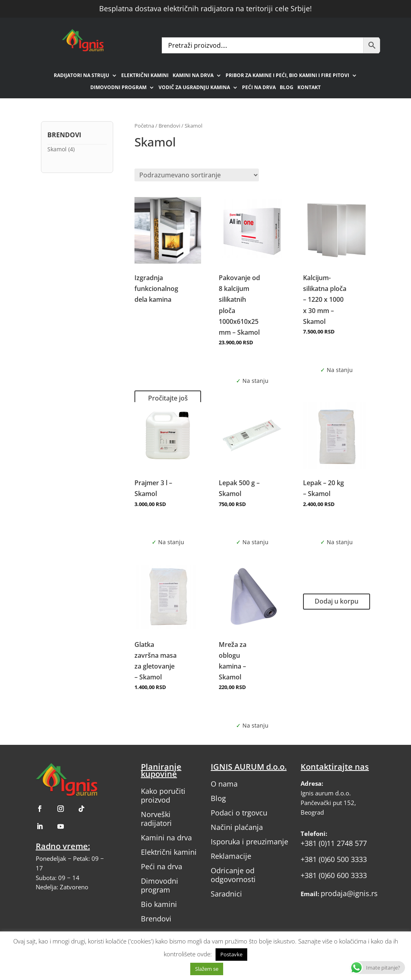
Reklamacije (231, 856)
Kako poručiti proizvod (163, 795)
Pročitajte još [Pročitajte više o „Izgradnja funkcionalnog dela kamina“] (168, 398)
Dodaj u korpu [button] (337, 601)
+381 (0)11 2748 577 (334, 843)
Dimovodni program (118, 88)
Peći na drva (259, 88)
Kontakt (309, 88)
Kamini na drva (193, 76)
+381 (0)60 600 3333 (334, 875)
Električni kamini (145, 76)
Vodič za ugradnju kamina (194, 88)
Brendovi (169, 126)
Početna (144, 126)
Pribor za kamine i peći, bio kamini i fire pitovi (287, 76)
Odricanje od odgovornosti (233, 875)
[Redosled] (197, 175)
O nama (224, 784)
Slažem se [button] (207, 969)
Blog (287, 88)
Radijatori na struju (81, 76)
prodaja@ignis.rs (349, 893)
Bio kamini (159, 904)
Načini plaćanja (237, 827)
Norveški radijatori (156, 819)
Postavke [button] (231, 954)
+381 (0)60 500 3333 (334, 859)
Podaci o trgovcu (239, 813)
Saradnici (226, 894)
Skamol (57, 149)
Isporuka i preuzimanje (249, 842)
